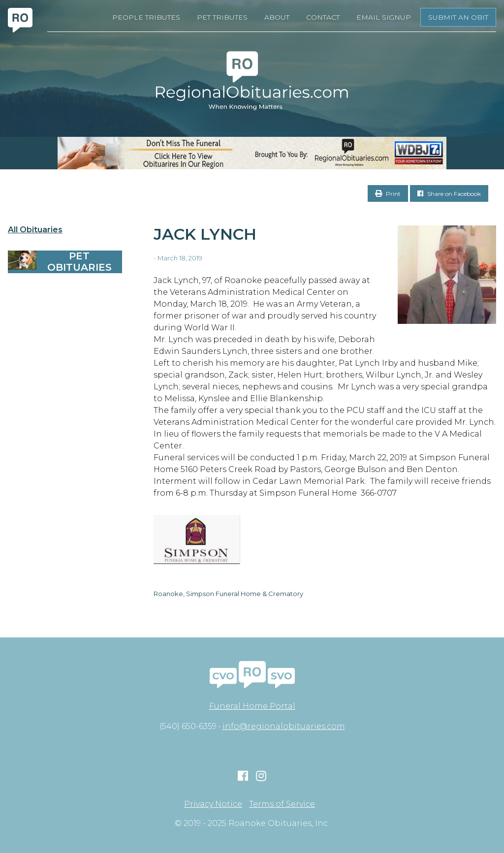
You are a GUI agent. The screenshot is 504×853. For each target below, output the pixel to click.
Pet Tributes (222, 17)
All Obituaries (35, 230)
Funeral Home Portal (252, 706)
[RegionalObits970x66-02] (252, 153)
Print (388, 194)
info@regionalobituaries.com (284, 726)
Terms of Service (282, 804)
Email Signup (384, 17)
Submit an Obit (458, 17)
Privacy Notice (213, 804)
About (277, 17)
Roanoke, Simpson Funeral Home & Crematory (228, 594)
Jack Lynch (205, 234)
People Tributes (146, 17)
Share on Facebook (449, 194)
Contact (323, 17)
